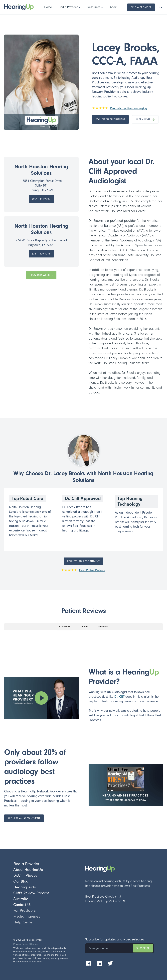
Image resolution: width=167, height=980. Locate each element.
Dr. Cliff (119, 697)
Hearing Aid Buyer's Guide (105, 901)
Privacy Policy (21, 944)
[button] (70, 7)
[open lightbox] (41, 698)
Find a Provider (141, 7)
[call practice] (41, 199)
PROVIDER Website (41, 275)
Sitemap (34, 944)
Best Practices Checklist (103, 897)
